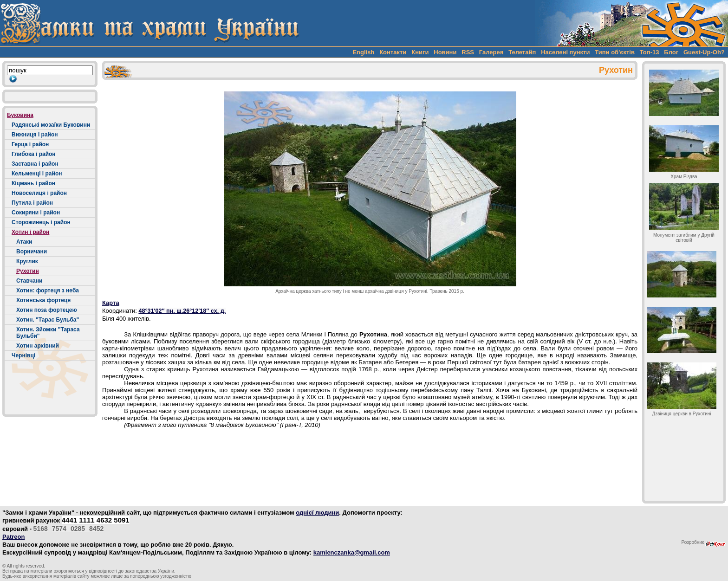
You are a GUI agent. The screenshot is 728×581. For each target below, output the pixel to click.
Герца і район (30, 144)
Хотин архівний (38, 346)
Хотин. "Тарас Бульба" (48, 320)
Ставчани (29, 281)
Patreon (13, 537)
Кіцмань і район (33, 183)
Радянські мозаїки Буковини (51, 125)
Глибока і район (34, 154)
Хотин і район (30, 232)
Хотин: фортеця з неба (48, 290)
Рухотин (28, 271)
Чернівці (23, 355)
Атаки (24, 242)
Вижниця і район (35, 135)
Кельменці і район (37, 174)
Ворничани (32, 252)
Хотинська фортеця (43, 300)
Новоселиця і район (39, 193)
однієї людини (317, 513)
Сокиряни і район (36, 213)
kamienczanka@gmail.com (352, 552)
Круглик (27, 261)
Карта (111, 303)
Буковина (20, 115)
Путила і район (32, 203)
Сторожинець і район (41, 222)
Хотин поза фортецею (47, 310)
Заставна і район (35, 164)
